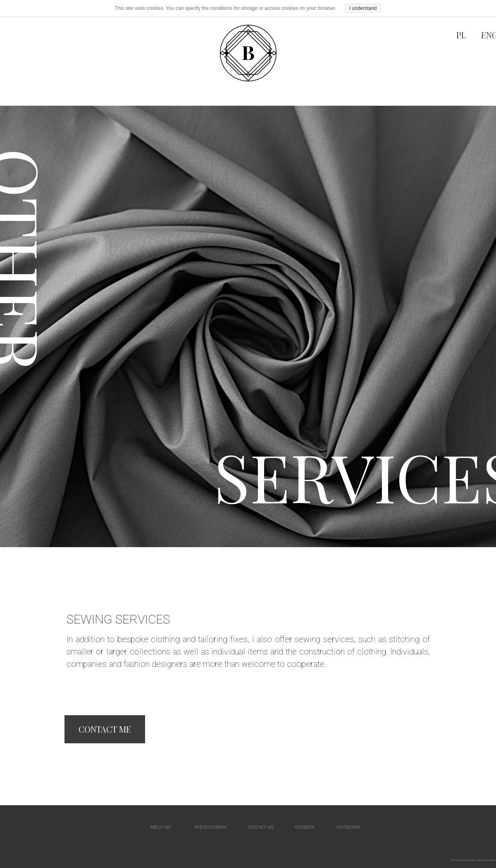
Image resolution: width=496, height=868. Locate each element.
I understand (363, 8)
